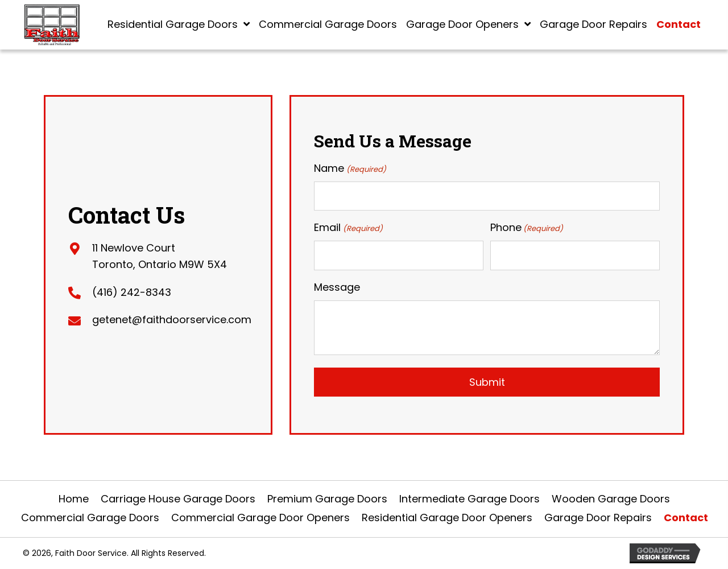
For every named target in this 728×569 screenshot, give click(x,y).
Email (348, 228)
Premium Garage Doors (327, 499)
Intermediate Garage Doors (470, 499)
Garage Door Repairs (598, 518)
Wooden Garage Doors (611, 499)
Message (337, 287)
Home (74, 499)
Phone (527, 228)
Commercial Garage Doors (90, 518)
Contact (686, 518)
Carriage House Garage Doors (178, 499)
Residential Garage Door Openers (447, 518)
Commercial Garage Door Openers (260, 518)
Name (350, 168)
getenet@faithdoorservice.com (172, 319)
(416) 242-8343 (132, 292)
